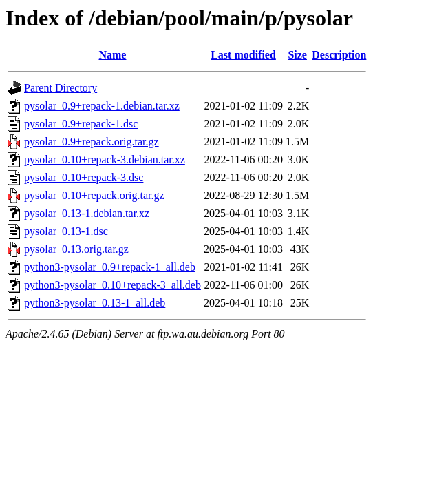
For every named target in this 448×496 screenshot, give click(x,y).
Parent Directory (61, 88)
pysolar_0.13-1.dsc (66, 231)
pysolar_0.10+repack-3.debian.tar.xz (105, 159)
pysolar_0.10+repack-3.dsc (84, 177)
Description (339, 55)
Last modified (243, 55)
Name (112, 55)
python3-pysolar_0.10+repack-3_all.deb (113, 285)
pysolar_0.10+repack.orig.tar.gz (94, 195)
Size (297, 55)
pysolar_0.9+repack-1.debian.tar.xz (102, 106)
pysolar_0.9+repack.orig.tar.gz (92, 142)
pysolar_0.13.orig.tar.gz (76, 249)
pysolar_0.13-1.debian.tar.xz (87, 213)
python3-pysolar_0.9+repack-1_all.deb (110, 267)
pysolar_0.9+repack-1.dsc (81, 124)
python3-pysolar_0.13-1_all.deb (95, 303)
